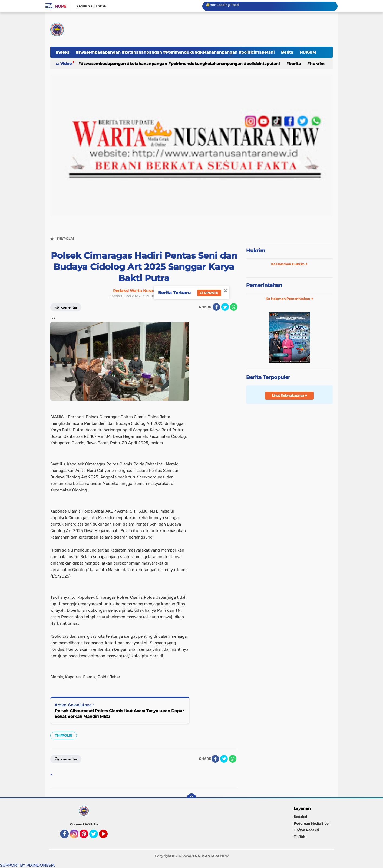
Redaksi (300, 817)
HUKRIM (308, 52)
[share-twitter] (225, 307)
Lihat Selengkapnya (290, 395)
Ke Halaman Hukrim (289, 264)
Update (209, 293)
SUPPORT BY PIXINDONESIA (27, 865)
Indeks (62, 52)
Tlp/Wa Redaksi (306, 830)
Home (61, 6)
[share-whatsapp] (234, 307)
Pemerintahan (264, 285)
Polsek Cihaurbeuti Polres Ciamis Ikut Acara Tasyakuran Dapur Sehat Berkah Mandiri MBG (119, 714)
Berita (287, 52)
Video (66, 64)
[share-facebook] (216, 307)
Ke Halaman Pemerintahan (289, 299)
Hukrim (256, 251)
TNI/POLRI (64, 735)
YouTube (107, 836)
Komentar (66, 307)
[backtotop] (191, 798)
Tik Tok (300, 837)
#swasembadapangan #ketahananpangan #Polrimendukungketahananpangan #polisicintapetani (175, 52)
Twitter (96, 836)
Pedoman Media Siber (312, 823)
